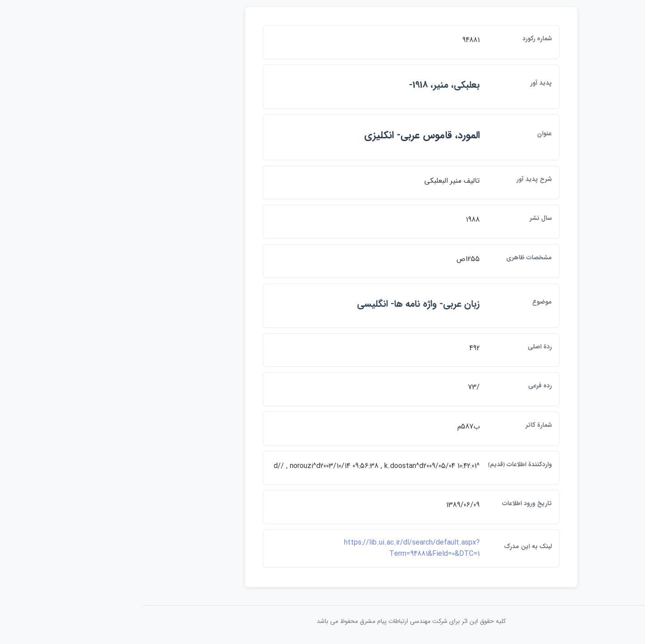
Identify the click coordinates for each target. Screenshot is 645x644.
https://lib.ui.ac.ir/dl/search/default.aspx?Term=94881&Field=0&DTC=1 (323, 548)
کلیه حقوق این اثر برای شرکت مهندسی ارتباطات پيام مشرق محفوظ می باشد (322, 621)
